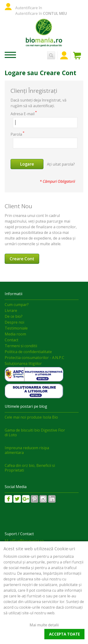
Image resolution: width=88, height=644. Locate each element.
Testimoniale (16, 328)
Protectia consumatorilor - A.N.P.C (34, 358)
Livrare (11, 310)
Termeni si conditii (21, 346)
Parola (16, 134)
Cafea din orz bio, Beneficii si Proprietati (30, 468)
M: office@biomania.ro (24, 541)
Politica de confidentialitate (28, 352)
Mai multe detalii (44, 625)
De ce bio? (14, 316)
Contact (11, 340)
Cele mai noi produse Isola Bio (31, 417)
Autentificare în (29, 8)
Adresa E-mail (23, 114)
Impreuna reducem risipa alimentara (27, 450)
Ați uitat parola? (61, 164)
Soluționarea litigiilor (23, 363)
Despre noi (14, 322)
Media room (15, 334)
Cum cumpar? (17, 305)
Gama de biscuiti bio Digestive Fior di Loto (35, 432)
